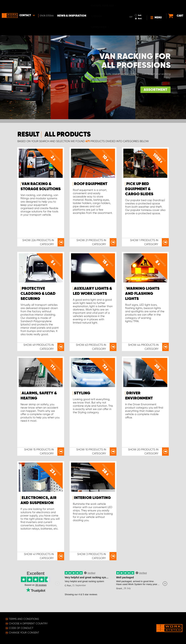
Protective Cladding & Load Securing (38, 294)
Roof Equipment (91, 184)
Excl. (133, 8)
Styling (82, 393)
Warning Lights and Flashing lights (142, 294)
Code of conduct (21, 628)
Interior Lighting (92, 498)
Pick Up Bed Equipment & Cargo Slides (139, 189)
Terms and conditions (24, 619)
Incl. (133, 5)
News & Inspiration (72, 6)
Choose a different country (28, 623)
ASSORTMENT (155, 90)
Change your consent (24, 633)
